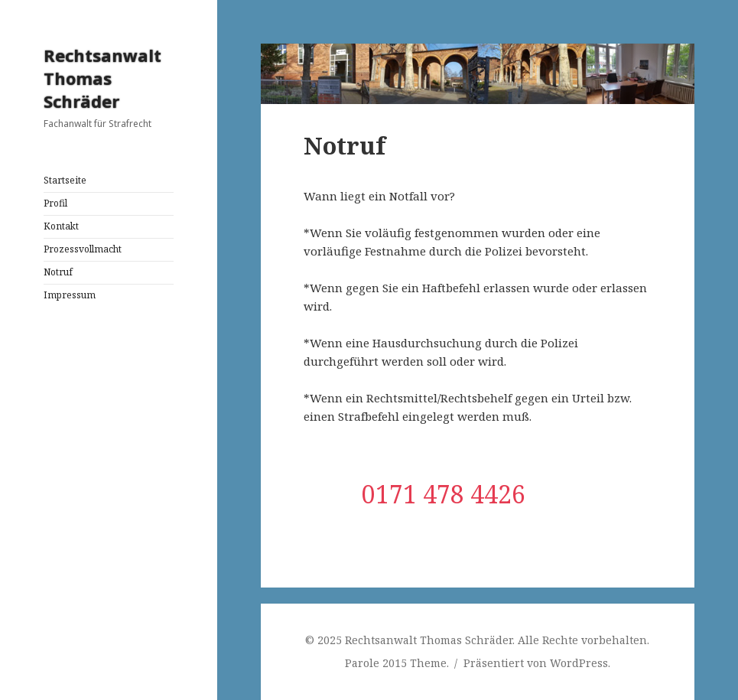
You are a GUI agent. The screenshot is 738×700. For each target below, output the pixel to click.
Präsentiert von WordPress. (537, 663)
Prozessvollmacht (83, 249)
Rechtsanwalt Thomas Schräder (102, 78)
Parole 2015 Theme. (398, 663)
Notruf (58, 272)
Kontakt (61, 226)
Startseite (65, 180)
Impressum (70, 295)
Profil (55, 203)
